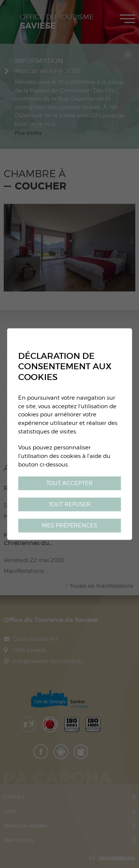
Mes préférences (69, 525)
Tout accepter (69, 483)
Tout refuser (70, 504)
